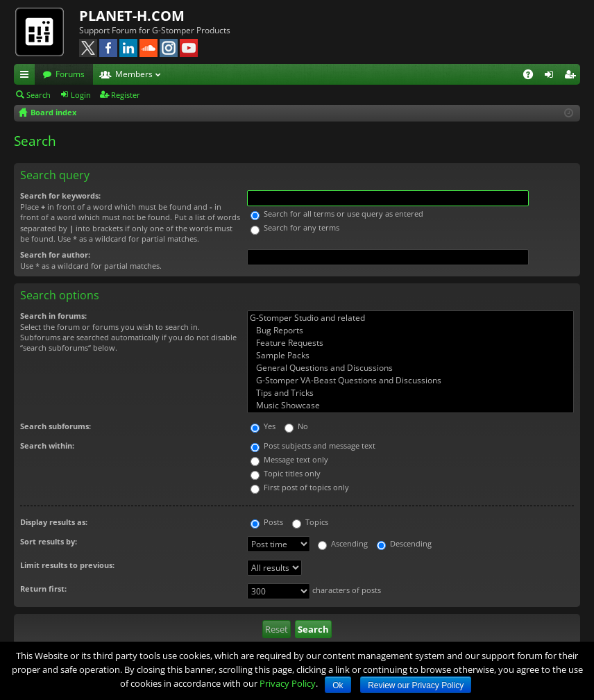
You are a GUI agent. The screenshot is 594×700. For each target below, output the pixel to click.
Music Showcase (410, 406)
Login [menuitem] (552, 76)
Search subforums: (56, 426)
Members (134, 74)
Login (81, 95)
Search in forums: (53, 316)
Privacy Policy (288, 683)
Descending (404, 543)
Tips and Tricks (410, 393)
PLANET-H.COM (132, 16)
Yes (263, 426)
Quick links (27, 76)
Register (126, 95)
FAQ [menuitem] (533, 76)
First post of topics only (300, 487)
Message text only (289, 459)
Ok (338, 685)
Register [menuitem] (572, 76)
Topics (310, 522)
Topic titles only (286, 473)
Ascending (343, 543)
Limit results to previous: (67, 565)
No (296, 426)
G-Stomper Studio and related (410, 318)
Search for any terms (295, 227)
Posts (267, 522)
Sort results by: (49, 541)
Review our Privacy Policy (416, 685)
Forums (70, 74)
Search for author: (55, 255)
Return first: (43, 589)
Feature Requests (410, 343)
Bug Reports (410, 331)
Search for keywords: (60, 195)
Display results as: (54, 522)
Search (39, 95)
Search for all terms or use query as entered (337, 214)
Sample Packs (410, 356)
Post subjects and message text (313, 445)
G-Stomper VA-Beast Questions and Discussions (410, 381)
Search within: (47, 445)
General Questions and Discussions (410, 368)
